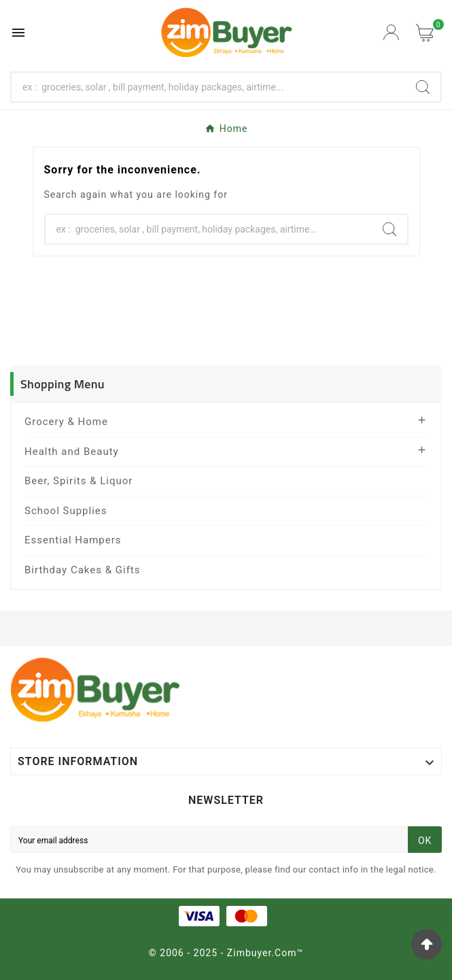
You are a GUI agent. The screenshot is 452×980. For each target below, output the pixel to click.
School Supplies (66, 511)
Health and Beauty (72, 452)
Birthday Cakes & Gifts (83, 570)
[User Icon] (393, 32)
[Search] (208, 87)
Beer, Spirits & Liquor (79, 481)
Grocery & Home (66, 422)
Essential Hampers (73, 540)
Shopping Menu (63, 384)
